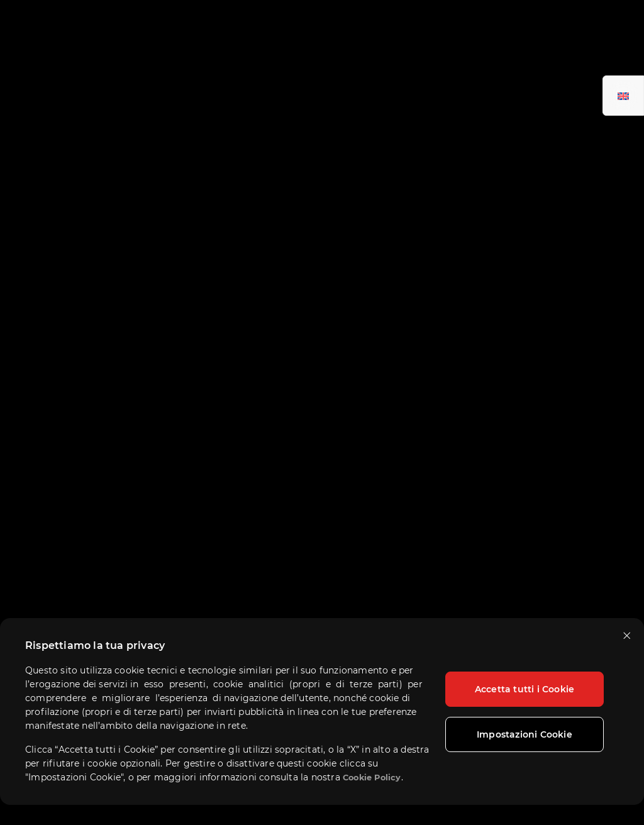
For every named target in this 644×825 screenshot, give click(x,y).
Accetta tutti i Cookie (525, 689)
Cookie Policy (372, 778)
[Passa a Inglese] (623, 96)
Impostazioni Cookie (525, 734)
